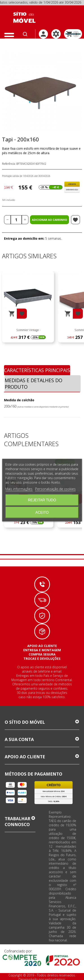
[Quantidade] (16, 220)
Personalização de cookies (55, 489)
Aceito (42, 512)
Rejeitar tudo (42, 500)
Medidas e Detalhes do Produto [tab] (33, 384)
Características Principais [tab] (37, 370)
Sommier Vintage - (28, 330)
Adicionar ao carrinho (50, 220)
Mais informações (19, 489)
